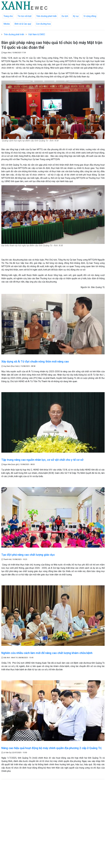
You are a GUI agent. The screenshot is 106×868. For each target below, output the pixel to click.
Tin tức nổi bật (25, 16)
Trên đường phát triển (46, 16)
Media (7, 24)
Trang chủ (8, 16)
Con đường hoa (43, 24)
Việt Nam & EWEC (37, 34)
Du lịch (65, 16)
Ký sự (76, 16)
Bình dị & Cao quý (23, 24)
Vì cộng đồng (90, 16)
